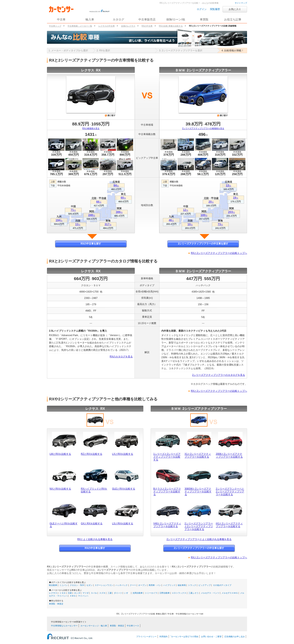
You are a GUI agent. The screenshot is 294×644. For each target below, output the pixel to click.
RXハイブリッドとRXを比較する (94, 490)
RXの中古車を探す (91, 244)
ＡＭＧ (73, 596)
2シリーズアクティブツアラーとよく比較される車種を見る (199, 539)
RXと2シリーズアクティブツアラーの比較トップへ (219, 253)
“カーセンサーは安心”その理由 (184, 637)
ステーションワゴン (104, 585)
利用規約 (164, 637)
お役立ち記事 (233, 19)
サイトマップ (241, 3)
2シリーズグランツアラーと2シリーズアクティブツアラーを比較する (199, 526)
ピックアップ (205, 585)
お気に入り (235, 9)
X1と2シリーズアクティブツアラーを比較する (198, 455)
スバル (94, 593)
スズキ (102, 593)
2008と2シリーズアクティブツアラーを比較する (229, 455)
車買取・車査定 (56, 604)
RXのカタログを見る (121, 357)
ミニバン (63, 585)
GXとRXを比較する (92, 524)
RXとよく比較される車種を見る (95, 539)
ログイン (202, 9)
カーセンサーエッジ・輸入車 (94, 626)
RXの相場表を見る (91, 128)
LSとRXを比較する (123, 524)
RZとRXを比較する (92, 454)
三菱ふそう (194, 593)
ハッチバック (121, 585)
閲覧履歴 (215, 9)
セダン (89, 585)
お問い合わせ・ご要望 (211, 637)
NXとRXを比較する (60, 489)
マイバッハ (83, 596)
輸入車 (90, 19)
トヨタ (62, 593)
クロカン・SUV (77, 585)
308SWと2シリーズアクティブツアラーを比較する (198, 492)
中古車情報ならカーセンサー (64, 626)
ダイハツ (118, 593)
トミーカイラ (151, 593)
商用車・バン (155, 585)
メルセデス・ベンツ (210, 593)
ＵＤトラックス (179, 593)
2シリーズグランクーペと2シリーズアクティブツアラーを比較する (230, 492)
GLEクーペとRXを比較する (64, 525)
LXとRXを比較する (123, 454)
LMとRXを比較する (60, 454)
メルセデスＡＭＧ (230, 593)
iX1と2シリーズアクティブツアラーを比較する (229, 525)
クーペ (133, 585)
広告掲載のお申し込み (235, 637)
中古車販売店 (147, 19)
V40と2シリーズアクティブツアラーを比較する (167, 525)
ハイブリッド (169, 585)
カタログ (118, 19)
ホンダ (77, 593)
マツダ (86, 593)
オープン (142, 585)
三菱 (110, 593)
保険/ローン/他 (176, 19)
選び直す (110, 115)
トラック (192, 585)
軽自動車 (53, 585)
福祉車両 (182, 585)
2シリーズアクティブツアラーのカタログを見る (219, 375)
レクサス (53, 593)
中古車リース (133, 626)
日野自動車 (165, 593)
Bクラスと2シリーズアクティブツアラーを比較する (167, 492)
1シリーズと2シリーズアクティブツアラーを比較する (167, 457)
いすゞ (127, 593)
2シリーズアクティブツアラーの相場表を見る (203, 128)
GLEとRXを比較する (124, 489)
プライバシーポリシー (146, 637)
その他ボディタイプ (222, 585)
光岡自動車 (138, 593)
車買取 (204, 19)
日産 (70, 593)
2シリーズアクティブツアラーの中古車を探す (203, 244)
